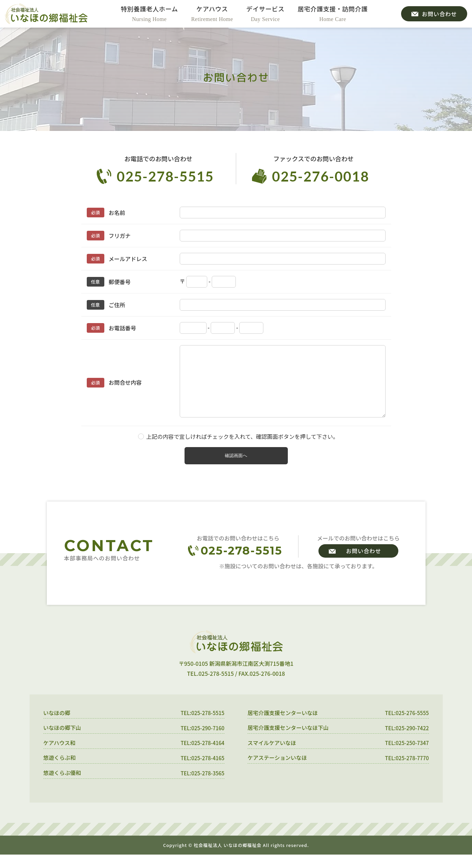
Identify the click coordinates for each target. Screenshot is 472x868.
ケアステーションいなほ (278, 771)
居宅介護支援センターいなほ (283, 725)
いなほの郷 (57, 725)
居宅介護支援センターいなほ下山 (289, 741)
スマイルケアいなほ (272, 756)
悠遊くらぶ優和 (63, 786)
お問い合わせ (364, 563)
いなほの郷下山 (63, 741)
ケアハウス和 (60, 756)
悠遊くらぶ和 (60, 771)
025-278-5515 (165, 176)
